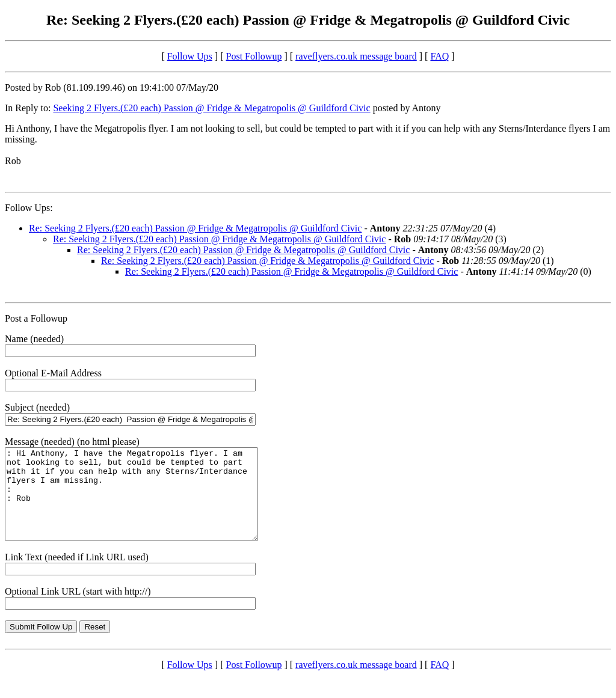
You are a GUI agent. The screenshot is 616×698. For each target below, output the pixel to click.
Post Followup (254, 56)
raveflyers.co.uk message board (356, 56)
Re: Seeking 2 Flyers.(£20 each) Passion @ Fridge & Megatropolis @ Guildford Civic (195, 228)
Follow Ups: (29, 208)
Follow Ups (190, 56)
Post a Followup (36, 318)
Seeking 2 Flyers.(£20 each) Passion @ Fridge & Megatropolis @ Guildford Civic (211, 108)
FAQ (439, 56)
